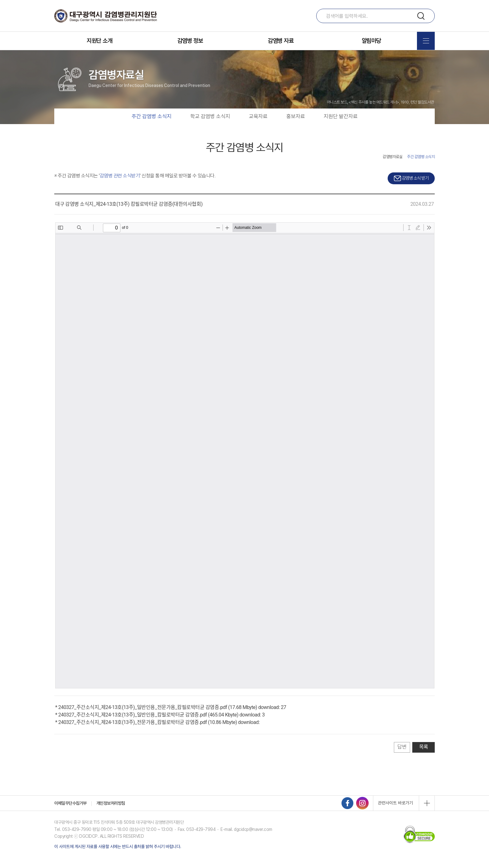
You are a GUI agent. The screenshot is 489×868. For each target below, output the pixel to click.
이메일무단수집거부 (70, 813)
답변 (402, 757)
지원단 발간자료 (341, 127)
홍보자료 (296, 127)
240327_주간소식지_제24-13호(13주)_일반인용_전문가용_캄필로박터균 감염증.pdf (143, 718)
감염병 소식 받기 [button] (411, 188)
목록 (424, 757)
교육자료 (258, 127)
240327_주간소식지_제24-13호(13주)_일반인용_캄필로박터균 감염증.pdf (133, 725)
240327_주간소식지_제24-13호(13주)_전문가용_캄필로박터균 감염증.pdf (133, 733)
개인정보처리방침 (111, 813)
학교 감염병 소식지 (210, 127)
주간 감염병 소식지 (152, 127)
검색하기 (421, 16)
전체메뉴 (426, 41)
